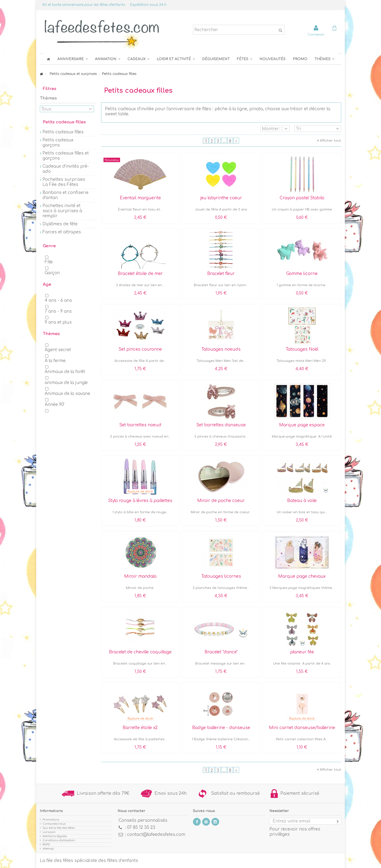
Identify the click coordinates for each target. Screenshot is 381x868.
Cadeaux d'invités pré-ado (66, 169)
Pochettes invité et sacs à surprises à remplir (62, 211)
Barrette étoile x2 (140, 728)
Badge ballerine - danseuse (221, 728)
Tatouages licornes (221, 576)
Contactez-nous (54, 824)
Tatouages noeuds (221, 349)
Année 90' (55, 405)
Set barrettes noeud (140, 425)
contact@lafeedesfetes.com (156, 835)
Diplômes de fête (60, 224)
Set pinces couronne (140, 349)
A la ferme (55, 361)
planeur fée (302, 652)
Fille (49, 262)
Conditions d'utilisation (59, 840)
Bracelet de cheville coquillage (140, 652)
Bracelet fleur (221, 274)
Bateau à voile (302, 501)
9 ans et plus (58, 322)
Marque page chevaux (302, 576)
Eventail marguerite (140, 198)
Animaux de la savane (67, 394)
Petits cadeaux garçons (58, 143)
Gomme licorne (302, 274)
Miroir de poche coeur (221, 501)
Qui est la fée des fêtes (59, 828)
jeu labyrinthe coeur (221, 198)
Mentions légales (55, 836)
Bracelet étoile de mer (140, 274)
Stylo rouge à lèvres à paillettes (140, 501)
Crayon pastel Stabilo (302, 198)
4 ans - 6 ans (58, 300)
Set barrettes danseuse (221, 425)
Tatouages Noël (302, 349)
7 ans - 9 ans (58, 311)
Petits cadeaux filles (63, 132)
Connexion (316, 34)
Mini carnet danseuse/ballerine (302, 728)
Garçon (52, 273)
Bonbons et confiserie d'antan (65, 195)
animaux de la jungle (66, 383)
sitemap (48, 849)
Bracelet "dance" (221, 652)
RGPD (46, 845)
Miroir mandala (140, 576)
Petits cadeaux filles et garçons (66, 156)
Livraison (49, 832)
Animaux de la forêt (65, 372)
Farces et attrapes (62, 232)
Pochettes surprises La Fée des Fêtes (64, 182)
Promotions (51, 820)
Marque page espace (302, 425)
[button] (245, 59)
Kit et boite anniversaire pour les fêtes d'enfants (84, 5)
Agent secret (58, 350)
